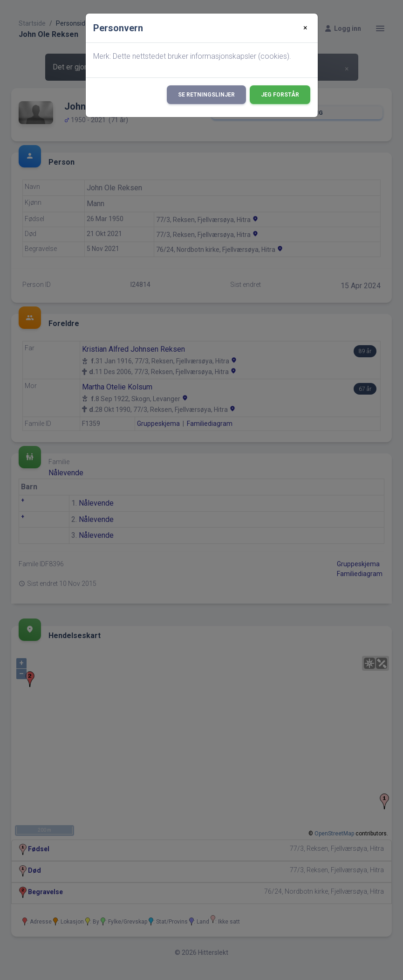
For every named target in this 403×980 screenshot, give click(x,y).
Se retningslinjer (206, 95)
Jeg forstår (280, 95)
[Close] (305, 28)
